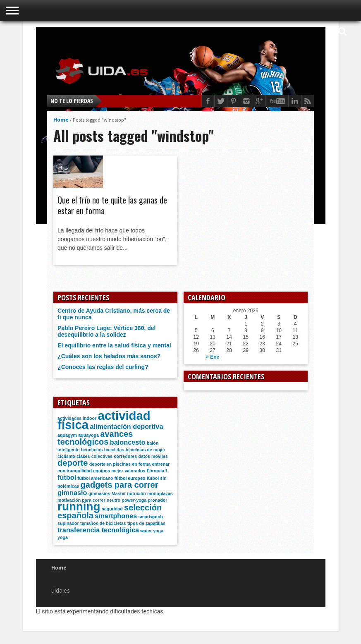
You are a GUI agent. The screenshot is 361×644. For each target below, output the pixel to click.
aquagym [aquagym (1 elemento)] (67, 435)
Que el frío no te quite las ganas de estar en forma (112, 205)
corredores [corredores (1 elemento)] (126, 456)
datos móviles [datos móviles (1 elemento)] (153, 456)
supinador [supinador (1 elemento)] (68, 523)
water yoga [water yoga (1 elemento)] (152, 531)
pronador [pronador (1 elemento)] (158, 500)
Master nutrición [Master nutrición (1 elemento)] (129, 493)
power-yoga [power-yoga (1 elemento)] (134, 500)
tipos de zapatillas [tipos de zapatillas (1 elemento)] (146, 523)
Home (61, 120)
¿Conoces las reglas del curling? (103, 367)
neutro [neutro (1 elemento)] (114, 500)
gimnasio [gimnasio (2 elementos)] (72, 493)
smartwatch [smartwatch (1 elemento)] (151, 517)
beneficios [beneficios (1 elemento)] (92, 450)
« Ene (213, 357)
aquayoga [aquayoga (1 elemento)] (88, 435)
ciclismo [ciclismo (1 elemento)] (66, 456)
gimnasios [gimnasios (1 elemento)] (99, 493)
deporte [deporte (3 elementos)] (73, 463)
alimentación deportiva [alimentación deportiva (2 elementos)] (126, 426)
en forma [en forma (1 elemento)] (141, 464)
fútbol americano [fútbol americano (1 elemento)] (96, 478)
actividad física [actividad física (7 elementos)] (104, 420)
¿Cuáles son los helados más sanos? (109, 356)
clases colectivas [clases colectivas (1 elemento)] (94, 456)
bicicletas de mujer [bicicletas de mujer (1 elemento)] (146, 450)
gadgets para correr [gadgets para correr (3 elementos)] (120, 485)
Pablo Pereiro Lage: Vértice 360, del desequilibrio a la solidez (106, 331)
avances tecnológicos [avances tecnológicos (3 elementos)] (95, 438)
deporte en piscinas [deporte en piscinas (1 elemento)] (110, 464)
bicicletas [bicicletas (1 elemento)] (114, 450)
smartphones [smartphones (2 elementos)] (116, 516)
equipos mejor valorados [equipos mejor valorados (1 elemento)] (119, 471)
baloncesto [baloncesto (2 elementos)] (128, 442)
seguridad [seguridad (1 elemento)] (112, 509)
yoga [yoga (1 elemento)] (63, 537)
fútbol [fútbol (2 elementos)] (67, 477)
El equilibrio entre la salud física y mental (114, 345)
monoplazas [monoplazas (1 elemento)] (160, 493)
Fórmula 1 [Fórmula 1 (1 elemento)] (157, 471)
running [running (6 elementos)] (79, 506)
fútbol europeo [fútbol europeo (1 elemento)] (130, 478)
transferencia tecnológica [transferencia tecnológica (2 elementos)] (98, 530)
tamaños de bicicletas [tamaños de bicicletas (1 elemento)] (103, 523)
